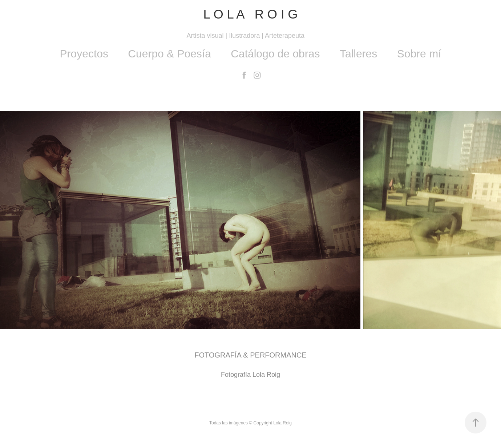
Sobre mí (419, 54)
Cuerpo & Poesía (169, 54)
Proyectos (84, 54)
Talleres (358, 54)
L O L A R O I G (250, 14)
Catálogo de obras (275, 54)
